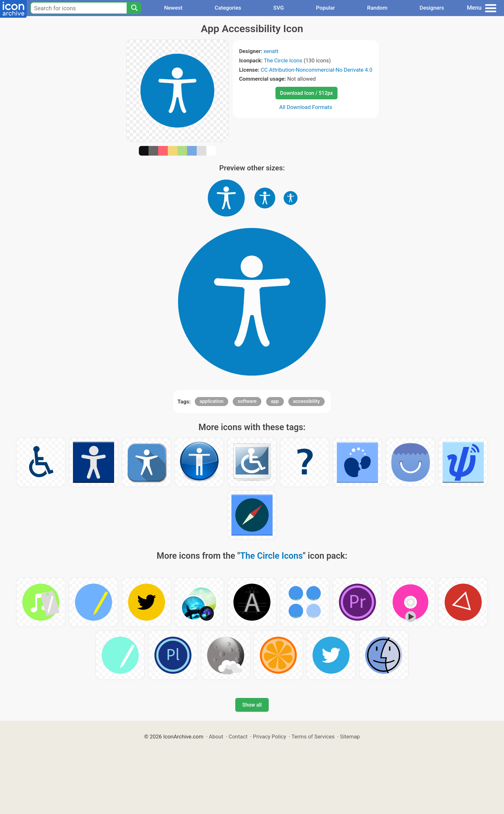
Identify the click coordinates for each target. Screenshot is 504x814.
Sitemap (350, 737)
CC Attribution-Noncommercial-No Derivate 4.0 (316, 70)
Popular (325, 8)
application (212, 401)
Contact (238, 737)
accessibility (306, 401)
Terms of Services (313, 737)
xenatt (271, 51)
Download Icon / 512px (306, 93)
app (275, 401)
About (216, 737)
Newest (173, 8)
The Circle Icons (283, 60)
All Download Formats (306, 107)
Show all (252, 705)
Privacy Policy (270, 737)
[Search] (134, 8)
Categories (228, 8)
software (247, 401)
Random (377, 8)
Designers (432, 8)
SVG (279, 8)
